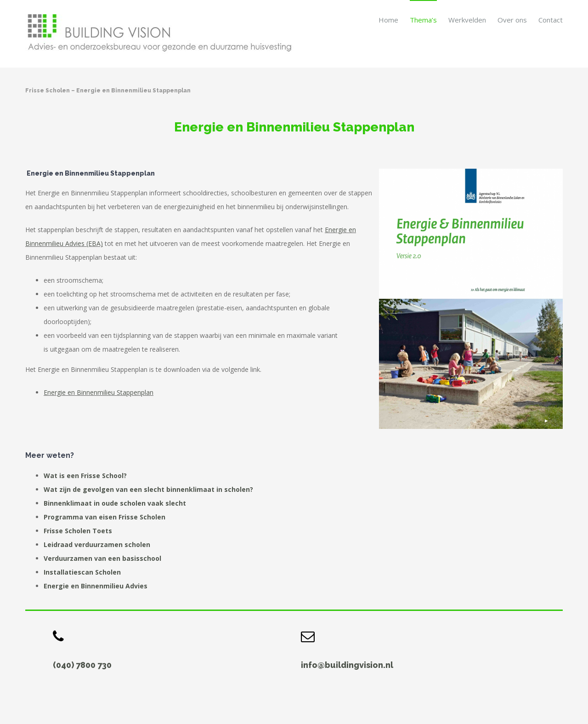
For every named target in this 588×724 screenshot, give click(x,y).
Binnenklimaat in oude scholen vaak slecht (115, 503)
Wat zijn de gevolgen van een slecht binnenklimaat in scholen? (148, 489)
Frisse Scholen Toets (78, 531)
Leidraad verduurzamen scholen (97, 544)
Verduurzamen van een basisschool (102, 558)
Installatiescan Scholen (82, 572)
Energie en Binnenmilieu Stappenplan (99, 392)
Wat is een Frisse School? (85, 476)
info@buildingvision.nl (347, 665)
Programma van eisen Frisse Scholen (105, 517)
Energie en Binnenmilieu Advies (96, 586)
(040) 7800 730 (82, 665)
